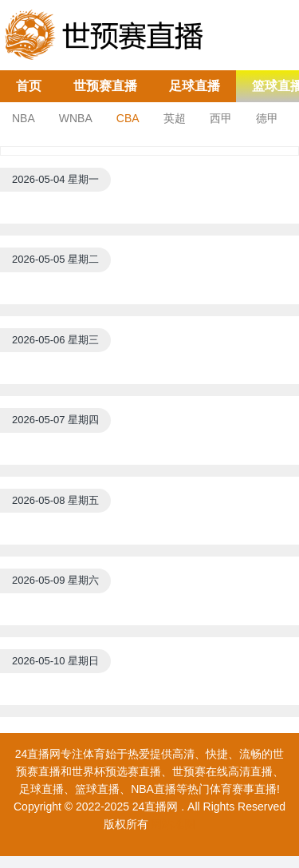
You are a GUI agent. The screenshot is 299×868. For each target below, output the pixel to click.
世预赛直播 (105, 86)
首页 (29, 86)
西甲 (221, 118)
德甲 (267, 118)
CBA (128, 118)
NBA (24, 118)
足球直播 (195, 86)
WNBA (76, 118)
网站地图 (173, 824)
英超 (175, 118)
